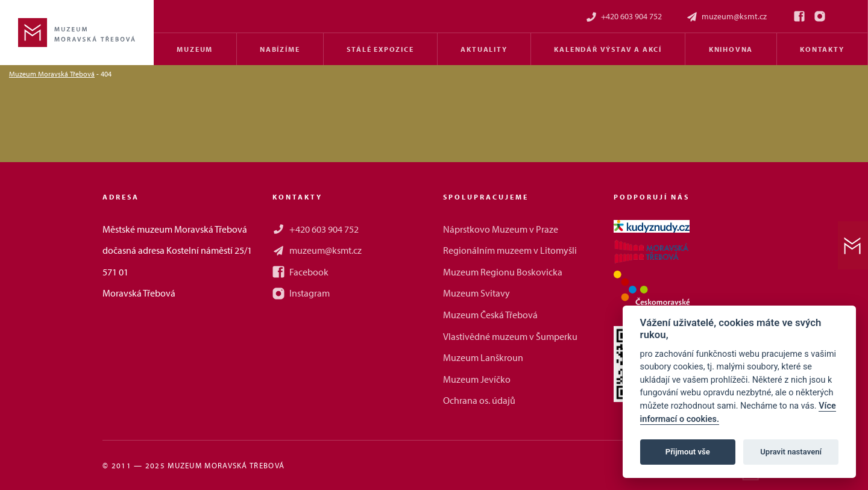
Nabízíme (280, 49)
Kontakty (822, 49)
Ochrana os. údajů (479, 400)
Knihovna (731, 49)
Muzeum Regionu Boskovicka (503, 272)
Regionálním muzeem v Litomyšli (510, 250)
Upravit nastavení (791, 452)
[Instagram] (820, 16)
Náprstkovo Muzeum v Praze (501, 229)
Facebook (300, 272)
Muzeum (195, 49)
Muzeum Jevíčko (477, 379)
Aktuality (484, 49)
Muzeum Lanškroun (483, 357)
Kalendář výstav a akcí (608, 49)
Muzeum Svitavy (476, 293)
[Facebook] (799, 16)
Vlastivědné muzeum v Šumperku (510, 336)
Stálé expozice (380, 49)
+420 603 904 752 (624, 17)
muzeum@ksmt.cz (726, 17)
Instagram (301, 293)
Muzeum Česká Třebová (490, 315)
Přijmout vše (688, 452)
